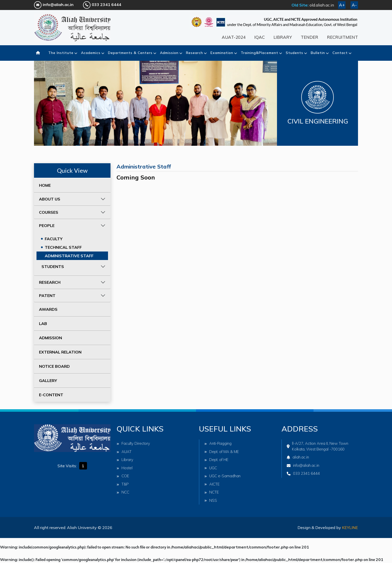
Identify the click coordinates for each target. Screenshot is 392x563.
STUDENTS (53, 266)
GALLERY (48, 380)
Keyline (350, 527)
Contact (340, 53)
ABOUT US (50, 199)
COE (123, 476)
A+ (342, 5)
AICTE (212, 484)
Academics (91, 53)
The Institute (61, 53)
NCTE (212, 492)
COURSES (49, 212)
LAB (43, 323)
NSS (211, 500)
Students (294, 53)
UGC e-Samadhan (222, 476)
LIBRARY (283, 37)
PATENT (47, 295)
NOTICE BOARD (54, 366)
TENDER (309, 37)
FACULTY (54, 239)
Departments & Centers (130, 53)
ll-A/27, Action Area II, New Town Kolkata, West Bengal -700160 (317, 446)
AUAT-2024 (234, 37)
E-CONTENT (51, 395)
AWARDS (48, 309)
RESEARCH (50, 282)
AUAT (124, 452)
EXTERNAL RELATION (60, 352)
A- (354, 5)
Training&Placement (259, 53)
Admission (169, 53)
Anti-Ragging (218, 443)
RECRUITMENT (342, 37)
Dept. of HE (216, 460)
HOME (45, 185)
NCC (123, 492)
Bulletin (318, 53)
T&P (123, 484)
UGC (211, 468)
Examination (222, 53)
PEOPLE (47, 225)
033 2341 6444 (102, 4)
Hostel (124, 468)
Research (194, 53)
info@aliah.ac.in (54, 4)
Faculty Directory (133, 443)
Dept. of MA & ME (222, 452)
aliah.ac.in (298, 457)
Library (125, 460)
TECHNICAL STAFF (63, 247)
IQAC (259, 37)
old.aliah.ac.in (322, 5)
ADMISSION (50, 338)
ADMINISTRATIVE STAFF (69, 256)
